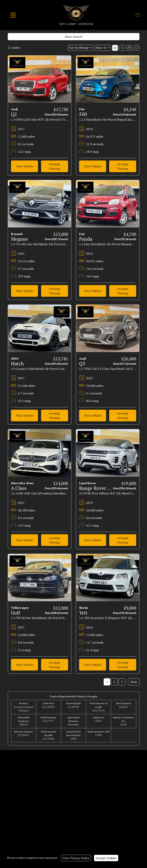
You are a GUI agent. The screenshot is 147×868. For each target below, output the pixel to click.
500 (83, 114)
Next (134, 682)
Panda (86, 239)
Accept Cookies (106, 858)
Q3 (82, 363)
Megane (19, 239)
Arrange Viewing (54, 166)
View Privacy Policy (76, 858)
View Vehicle (24, 166)
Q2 (14, 114)
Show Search (74, 37)
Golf (16, 613)
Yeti (83, 613)
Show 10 (101, 48)
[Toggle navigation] (13, 15)
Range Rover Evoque (101, 488)
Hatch (17, 363)
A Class (19, 488)
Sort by (79, 48)
